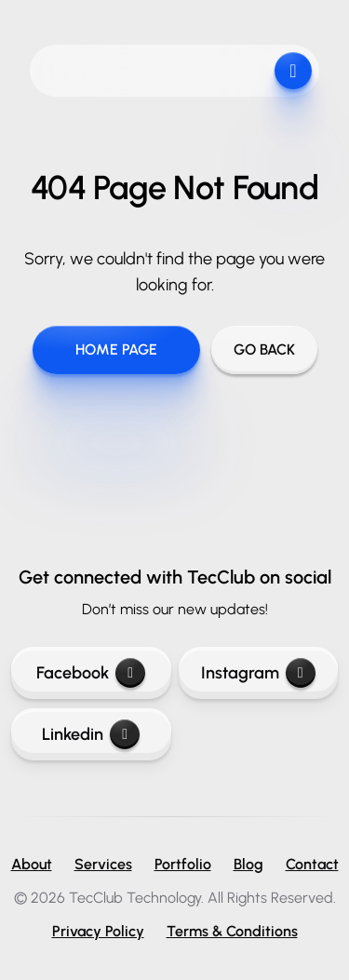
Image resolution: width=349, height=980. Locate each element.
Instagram (258, 673)
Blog (248, 864)
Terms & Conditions (232, 931)
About (32, 864)
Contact (312, 864)
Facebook (91, 673)
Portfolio (183, 864)
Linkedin (91, 734)
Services (103, 864)
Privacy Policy (98, 931)
